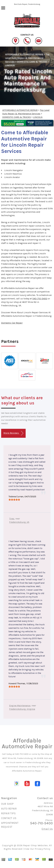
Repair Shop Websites (35, 845)
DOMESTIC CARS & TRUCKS (32, 62)
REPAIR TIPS (8, 813)
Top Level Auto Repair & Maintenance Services (27, 58)
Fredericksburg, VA (19, 522)
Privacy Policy (43, 849)
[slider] (14, 500)
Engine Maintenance (20, 706)
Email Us (47, 829)
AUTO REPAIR (9, 809)
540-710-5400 (40, 299)
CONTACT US (9, 818)
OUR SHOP (7, 804)
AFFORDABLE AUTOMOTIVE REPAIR (24, 54)
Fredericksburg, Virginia (22, 709)
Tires (12, 519)
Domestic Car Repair (12, 323)
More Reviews (13, 433)
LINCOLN (10, 65)
